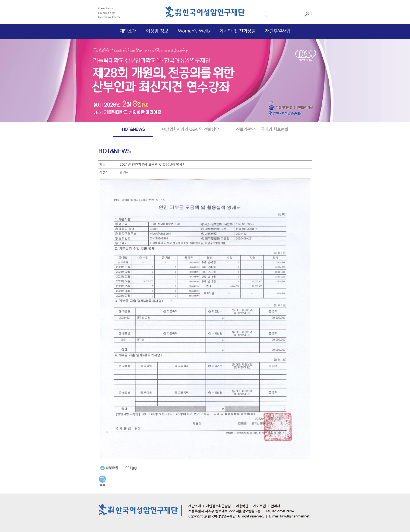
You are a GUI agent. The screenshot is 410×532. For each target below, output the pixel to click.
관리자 (275, 506)
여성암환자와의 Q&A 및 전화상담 (190, 129)
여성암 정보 (157, 31)
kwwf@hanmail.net (295, 516)
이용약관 (242, 506)
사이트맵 (259, 506)
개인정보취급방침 (218, 506)
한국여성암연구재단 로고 (205, 13)
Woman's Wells (194, 31)
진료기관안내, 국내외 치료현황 (262, 129)
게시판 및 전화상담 (238, 31)
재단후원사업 (278, 31)
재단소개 (128, 31)
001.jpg (131, 468)
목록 (102, 485)
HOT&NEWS (133, 129)
